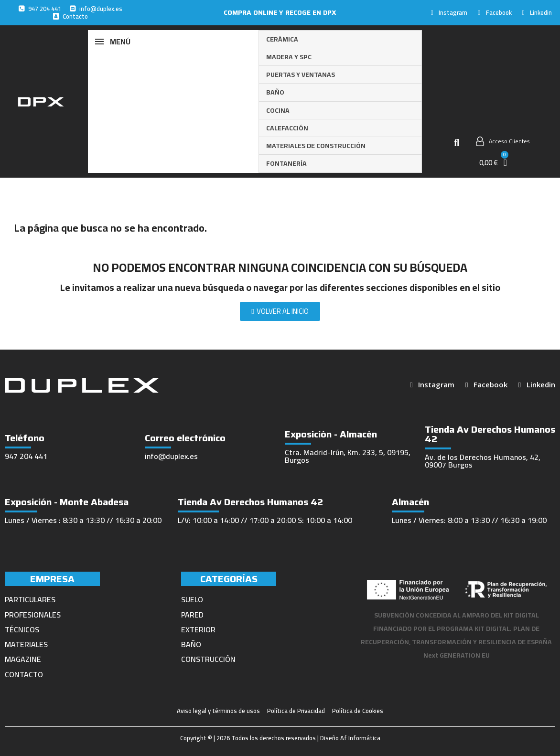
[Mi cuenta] (503, 141)
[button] (457, 143)
